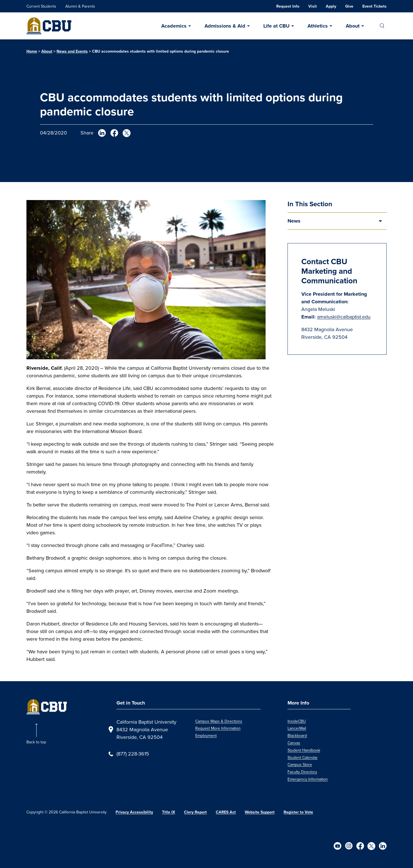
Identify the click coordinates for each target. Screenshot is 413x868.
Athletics (318, 26)
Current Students (41, 6)
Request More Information (218, 728)
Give (349, 6)
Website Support (260, 812)
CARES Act (226, 812)
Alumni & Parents (80, 6)
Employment (206, 736)
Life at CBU (276, 26)
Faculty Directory (302, 772)
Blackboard (297, 736)
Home (32, 51)
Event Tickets (374, 6)
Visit (313, 6)
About (353, 26)
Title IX (169, 812)
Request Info (288, 6)
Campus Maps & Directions (219, 721)
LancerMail (297, 728)
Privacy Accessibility (134, 812)
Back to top (36, 742)
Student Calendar (303, 758)
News (294, 221)
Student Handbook (304, 750)
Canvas (294, 743)
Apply (331, 6)
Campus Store (300, 765)
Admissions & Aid (225, 26)
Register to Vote (298, 812)
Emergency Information (308, 779)
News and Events (72, 51)
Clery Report (195, 812)
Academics (174, 26)
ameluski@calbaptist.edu (344, 317)
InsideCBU (297, 721)
